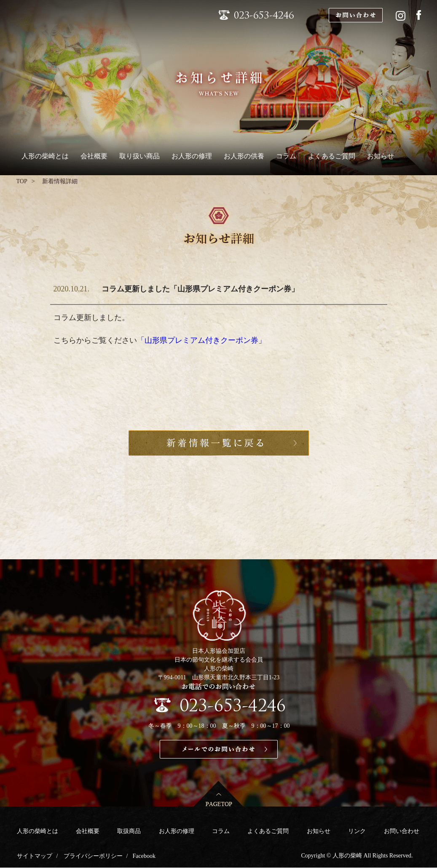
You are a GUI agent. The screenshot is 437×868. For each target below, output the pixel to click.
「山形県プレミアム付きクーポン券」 (201, 340)
